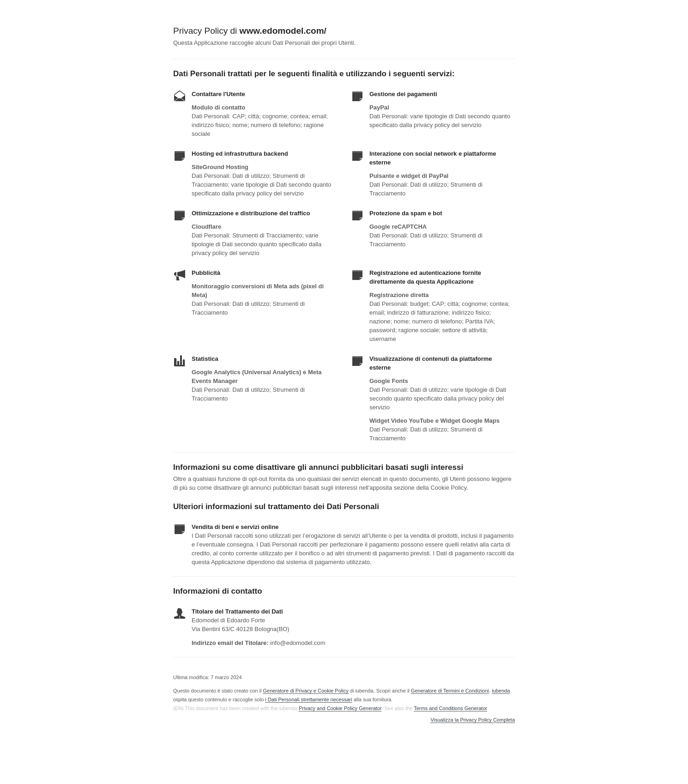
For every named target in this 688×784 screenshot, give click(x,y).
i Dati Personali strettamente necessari (308, 699)
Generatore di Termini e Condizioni (450, 691)
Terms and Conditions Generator (450, 708)
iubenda (501, 691)
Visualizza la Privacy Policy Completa (473, 720)
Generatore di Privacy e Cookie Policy (305, 691)
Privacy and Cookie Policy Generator (340, 708)
